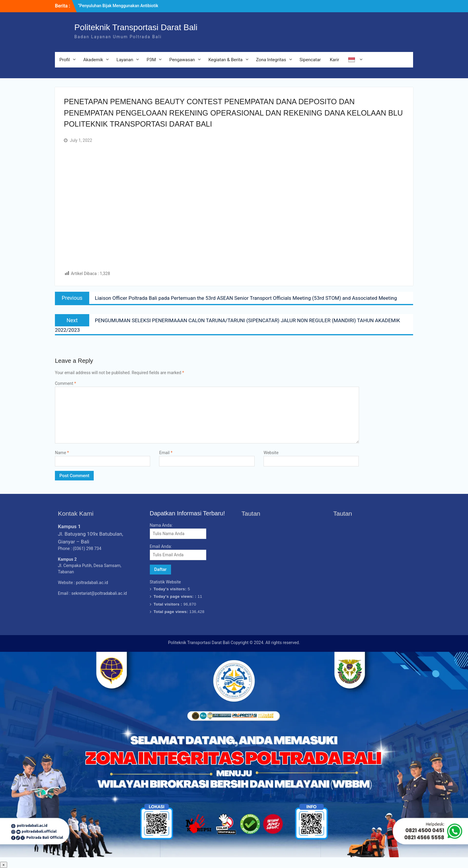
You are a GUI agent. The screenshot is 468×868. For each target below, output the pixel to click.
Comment (66, 383)
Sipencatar (310, 60)
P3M (151, 60)
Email (166, 453)
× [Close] (4, 865)
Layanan (125, 60)
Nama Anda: (161, 525)
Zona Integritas (271, 60)
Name (62, 453)
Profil (65, 60)
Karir (334, 60)
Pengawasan (182, 60)
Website (271, 453)
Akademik (93, 60)
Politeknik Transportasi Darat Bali (136, 27)
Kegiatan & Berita (225, 60)
